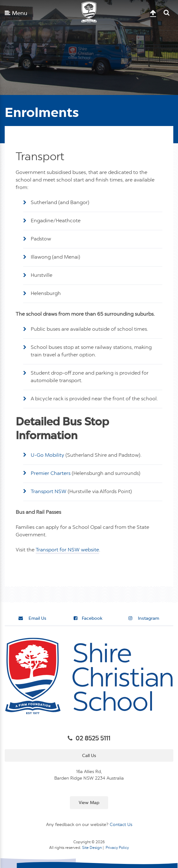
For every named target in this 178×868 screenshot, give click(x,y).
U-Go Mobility (47, 455)
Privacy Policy (117, 848)
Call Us (89, 756)
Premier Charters (51, 474)
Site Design (92, 848)
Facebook (88, 618)
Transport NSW (49, 492)
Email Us (32, 618)
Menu (16, 13)
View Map (89, 803)
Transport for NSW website (67, 550)
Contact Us (121, 825)
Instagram (144, 618)
